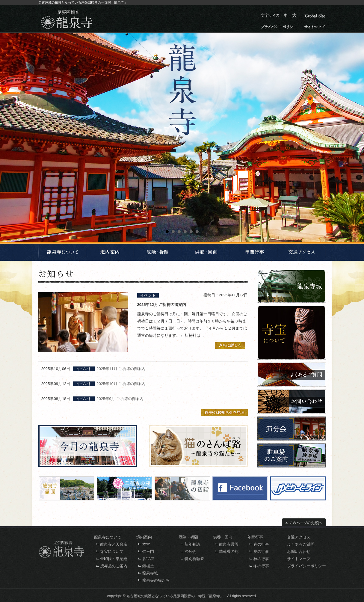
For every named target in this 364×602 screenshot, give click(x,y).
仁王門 (148, 552)
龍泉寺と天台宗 (114, 544)
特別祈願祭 (194, 559)
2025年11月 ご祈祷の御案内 (121, 369)
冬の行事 (261, 566)
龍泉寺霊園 (229, 544)
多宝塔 (148, 559)
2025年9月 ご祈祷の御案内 (120, 399)
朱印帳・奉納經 (114, 559)
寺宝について (112, 552)
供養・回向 (223, 537)
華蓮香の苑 (229, 552)
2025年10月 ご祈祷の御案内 (121, 384)
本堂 (146, 544)
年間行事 (255, 537)
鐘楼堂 (148, 566)
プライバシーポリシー (306, 566)
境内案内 (144, 537)
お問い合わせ (299, 552)
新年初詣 (192, 544)
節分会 (190, 552)
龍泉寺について (108, 537)
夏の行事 (261, 552)
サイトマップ (299, 559)
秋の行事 (261, 559)
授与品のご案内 (114, 566)
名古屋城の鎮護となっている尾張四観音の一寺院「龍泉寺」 (175, 596)
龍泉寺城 (150, 573)
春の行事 (261, 544)
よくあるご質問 (301, 544)
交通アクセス (299, 537)
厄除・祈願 (188, 537)
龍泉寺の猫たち (156, 580)
